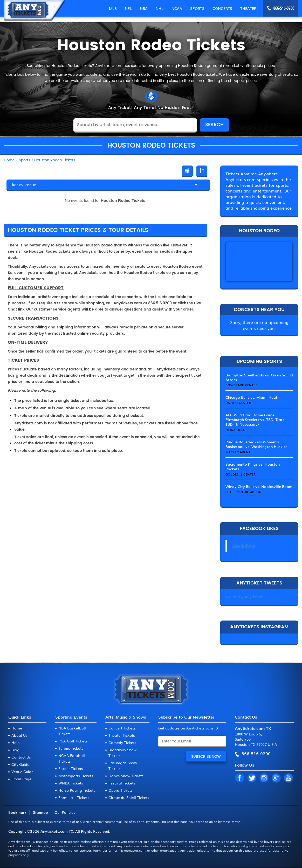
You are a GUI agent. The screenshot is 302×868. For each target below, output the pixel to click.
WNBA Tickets (71, 783)
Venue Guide (22, 771)
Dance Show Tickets (126, 776)
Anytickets (243, 546)
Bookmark (17, 812)
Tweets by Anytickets (244, 597)
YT (288, 778)
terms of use (72, 822)
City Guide (20, 764)
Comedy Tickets (122, 742)
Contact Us (21, 757)
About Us (19, 735)
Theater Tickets (122, 735)
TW (252, 778)
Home (17, 728)
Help (16, 742)
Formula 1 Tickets (74, 797)
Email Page (21, 779)
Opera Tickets (121, 790)
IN (264, 778)
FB (239, 778)
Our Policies (65, 812)
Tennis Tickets (71, 748)
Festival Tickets (122, 783)
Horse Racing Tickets (77, 790)
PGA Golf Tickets (73, 741)
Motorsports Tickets (76, 776)
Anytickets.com (54, 831)
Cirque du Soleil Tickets (129, 797)
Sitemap (40, 812)
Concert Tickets (122, 728)
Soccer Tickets (71, 768)
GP (276, 778)
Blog (15, 750)
